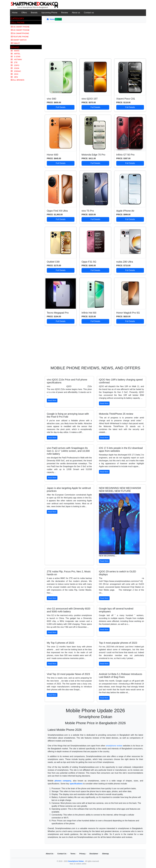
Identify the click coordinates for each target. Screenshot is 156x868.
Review (65, 13)
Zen (14, 77)
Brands (34, 13)
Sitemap (105, 854)
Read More (52, 400)
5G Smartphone (20, 33)
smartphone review (114, 746)
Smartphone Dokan (76, 861)
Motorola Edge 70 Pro (93, 155)
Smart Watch (19, 40)
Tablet (15, 43)
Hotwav (16, 59)
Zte (14, 62)
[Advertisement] (95, 41)
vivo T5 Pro (88, 211)
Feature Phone (20, 37)
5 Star (16, 57)
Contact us (89, 13)
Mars (15, 51)
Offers (24, 13)
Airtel (16, 54)
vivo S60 (51, 99)
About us (76, 13)
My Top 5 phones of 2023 (60, 643)
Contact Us (62, 854)
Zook (15, 68)
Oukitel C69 (53, 262)
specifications (76, 784)
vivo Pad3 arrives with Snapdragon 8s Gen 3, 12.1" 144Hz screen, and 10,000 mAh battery (68, 451)
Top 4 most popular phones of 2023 (118, 643)
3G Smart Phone (20, 27)
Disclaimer (94, 854)
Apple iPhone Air (125, 211)
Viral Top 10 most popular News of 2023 (68, 674)
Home (15, 13)
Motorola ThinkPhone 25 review (116, 414)
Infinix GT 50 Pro (125, 155)
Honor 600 (52, 155)
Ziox (15, 74)
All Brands (17, 80)
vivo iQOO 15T (90, 99)
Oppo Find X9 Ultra (57, 211)
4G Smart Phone (20, 30)
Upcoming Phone (49, 13)
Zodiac (16, 71)
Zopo (15, 65)
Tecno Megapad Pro (58, 313)
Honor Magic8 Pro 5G (128, 313)
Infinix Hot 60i (89, 313)
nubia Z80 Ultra (125, 262)
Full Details (61, 107)
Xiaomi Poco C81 (126, 99)
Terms (73, 854)
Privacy (82, 854)
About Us (50, 854)
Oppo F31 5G (89, 262)
